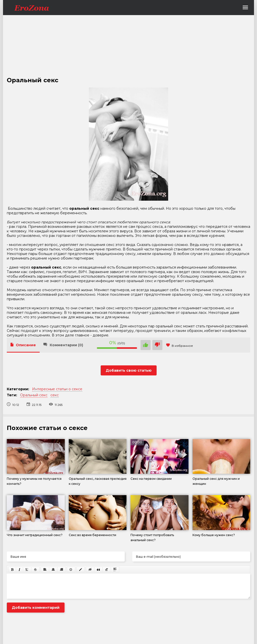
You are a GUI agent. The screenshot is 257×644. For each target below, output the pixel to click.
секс (55, 395)
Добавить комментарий (36, 608)
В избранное (180, 346)
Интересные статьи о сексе (57, 389)
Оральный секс (34, 395)
